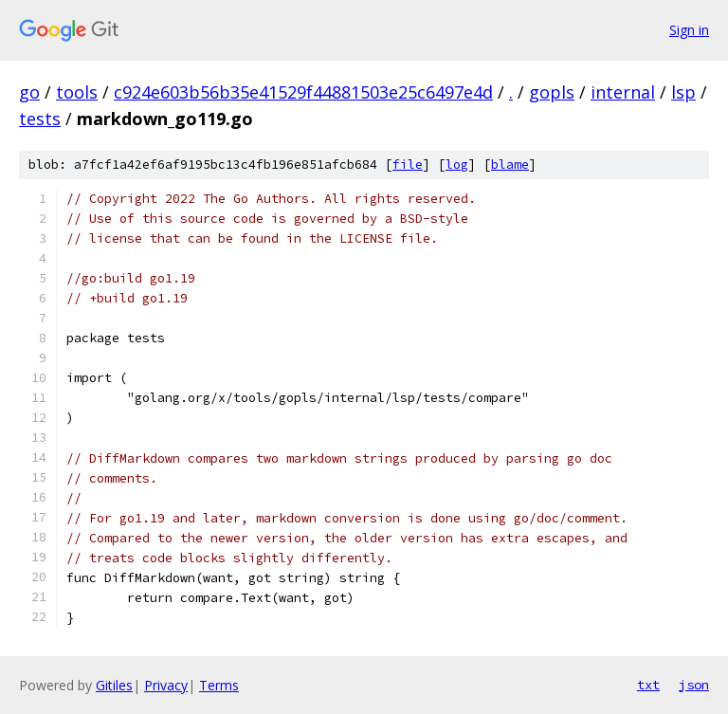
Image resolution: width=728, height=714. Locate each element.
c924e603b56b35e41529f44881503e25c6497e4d (303, 92)
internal (623, 92)
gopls (552, 92)
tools (77, 92)
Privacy (166, 685)
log (457, 165)
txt (648, 685)
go (29, 92)
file (408, 165)
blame (510, 165)
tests (40, 119)
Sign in (689, 30)
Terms (219, 685)
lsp (683, 92)
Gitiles (114, 685)
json (694, 685)
